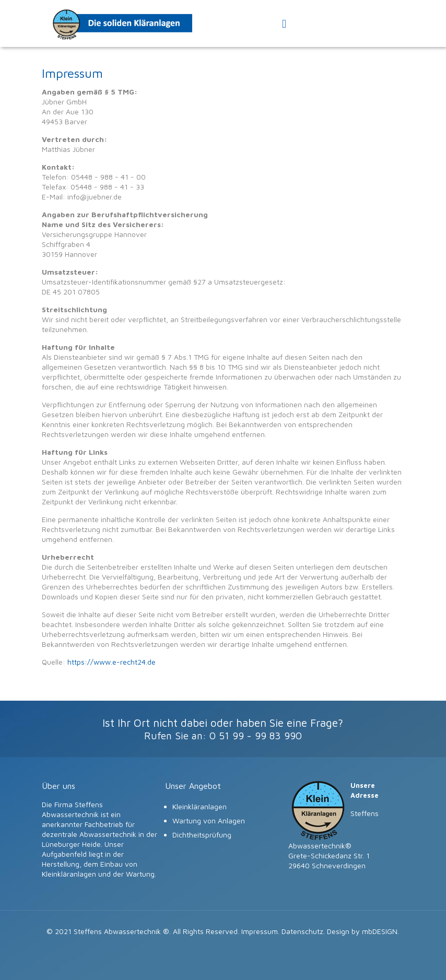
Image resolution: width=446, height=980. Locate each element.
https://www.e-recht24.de (111, 662)
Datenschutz (302, 931)
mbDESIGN (380, 931)
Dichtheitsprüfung (202, 835)
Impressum (260, 931)
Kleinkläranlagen (199, 806)
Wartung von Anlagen (209, 820)
